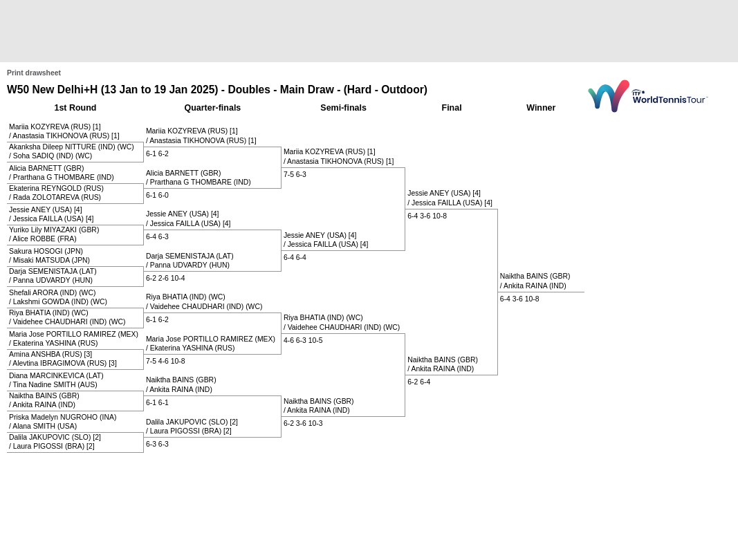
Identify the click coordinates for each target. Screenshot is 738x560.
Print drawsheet (34, 73)
